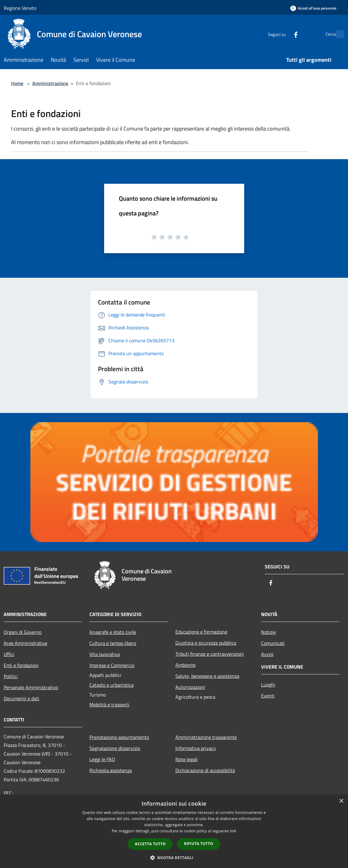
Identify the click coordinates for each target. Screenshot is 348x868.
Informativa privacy (196, 748)
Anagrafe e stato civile (113, 632)
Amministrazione (50, 83)
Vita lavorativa (105, 654)
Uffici (9, 654)
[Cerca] (337, 34)
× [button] (341, 801)
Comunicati (273, 643)
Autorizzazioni (190, 687)
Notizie (268, 632)
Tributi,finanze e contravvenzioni (210, 654)
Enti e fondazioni (21, 665)
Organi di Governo (23, 632)
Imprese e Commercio (112, 665)
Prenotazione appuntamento (119, 737)
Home (17, 83)
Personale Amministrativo (31, 687)
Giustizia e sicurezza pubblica (206, 643)
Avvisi (267, 654)
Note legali (187, 759)
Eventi (268, 696)
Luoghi (268, 685)
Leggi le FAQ (102, 759)
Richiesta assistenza (111, 770)
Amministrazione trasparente (206, 737)
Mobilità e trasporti (109, 705)
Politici (11, 676)
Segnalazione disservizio (115, 748)
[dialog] (174, 831)
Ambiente (186, 665)
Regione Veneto (20, 8)
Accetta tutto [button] (150, 844)
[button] (174, 858)
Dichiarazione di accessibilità (205, 770)
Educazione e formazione (201, 632)
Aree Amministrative (25, 643)
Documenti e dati (22, 698)
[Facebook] (282, 34)
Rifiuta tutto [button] (199, 844)
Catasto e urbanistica (111, 685)
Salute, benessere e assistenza (207, 676)
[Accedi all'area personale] (313, 8)
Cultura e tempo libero (113, 643)
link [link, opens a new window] (233, 831)
